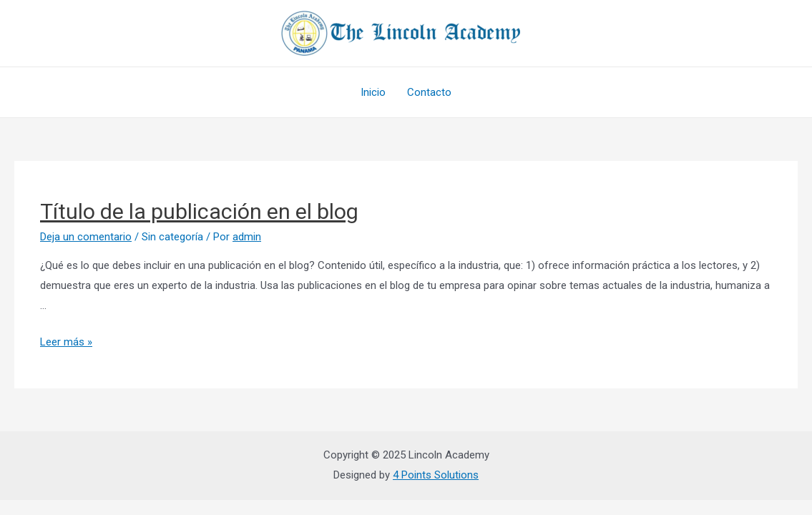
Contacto (429, 92)
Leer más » (66, 342)
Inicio (373, 92)
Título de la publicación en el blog (199, 211)
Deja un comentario (86, 237)
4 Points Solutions (436, 475)
